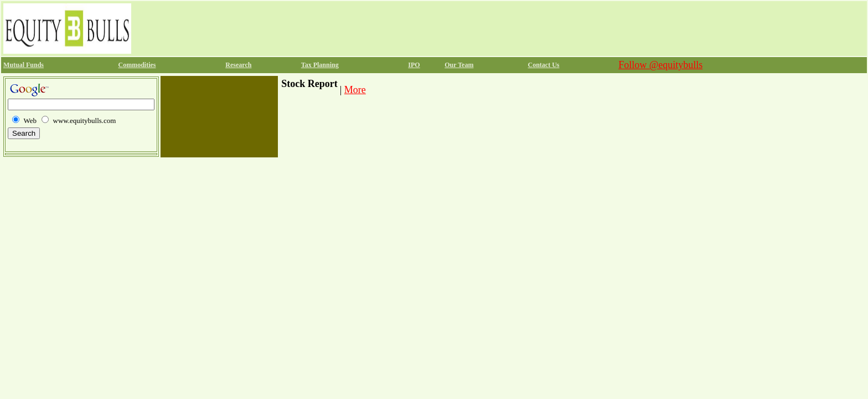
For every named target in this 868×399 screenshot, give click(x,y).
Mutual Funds (24, 65)
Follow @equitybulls (660, 65)
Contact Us (544, 65)
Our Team (459, 65)
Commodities (137, 65)
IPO (414, 65)
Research (238, 65)
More (355, 90)
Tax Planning (320, 65)
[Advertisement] (335, 28)
